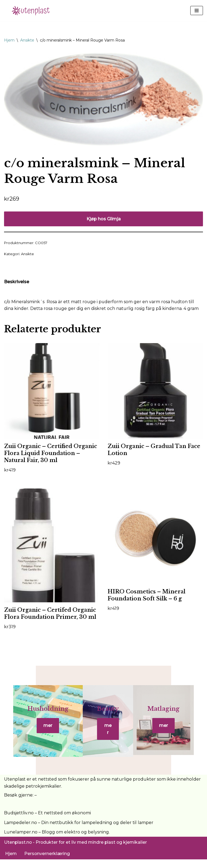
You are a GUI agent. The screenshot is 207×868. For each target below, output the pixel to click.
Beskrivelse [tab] (17, 282)
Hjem (9, 40)
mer (42, 733)
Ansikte (27, 40)
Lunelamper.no (21, 841)
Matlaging (169, 716)
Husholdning (42, 716)
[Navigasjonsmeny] (197, 11)
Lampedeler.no (20, 831)
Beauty (108, 716)
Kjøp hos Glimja (104, 219)
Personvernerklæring (47, 862)
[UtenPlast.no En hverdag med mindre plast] (32, 11)
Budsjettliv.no (19, 821)
